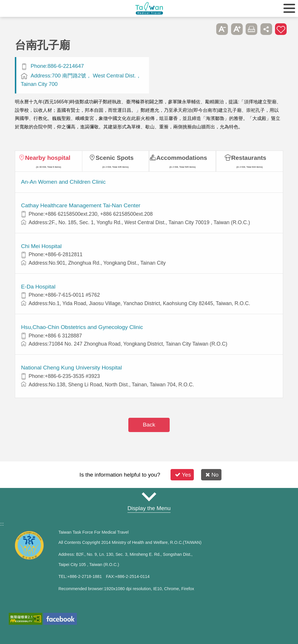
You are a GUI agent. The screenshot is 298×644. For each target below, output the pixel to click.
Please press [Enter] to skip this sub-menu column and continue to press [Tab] (207, 29)
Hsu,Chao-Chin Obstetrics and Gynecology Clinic (82, 327)
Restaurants (249, 158)
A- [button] (222, 29)
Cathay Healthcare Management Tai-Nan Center (81, 205)
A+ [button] (237, 29)
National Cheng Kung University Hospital (71, 368)
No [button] (212, 475)
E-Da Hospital (38, 287)
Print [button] (251, 29)
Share (266, 29)
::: (2, 524)
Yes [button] (183, 475)
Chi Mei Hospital (41, 246)
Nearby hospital (48, 158)
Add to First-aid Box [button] (281, 29)
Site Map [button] (149, 497)
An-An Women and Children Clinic (63, 182)
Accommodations (182, 158)
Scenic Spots (115, 158)
